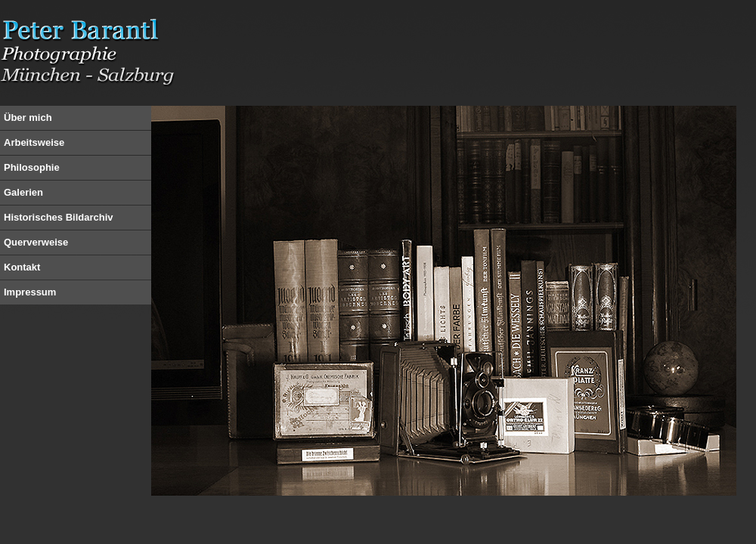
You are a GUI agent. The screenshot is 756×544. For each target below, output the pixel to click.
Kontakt (22, 267)
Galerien (23, 192)
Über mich (28, 117)
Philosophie (32, 167)
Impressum (30, 292)
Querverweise (36, 242)
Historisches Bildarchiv (59, 217)
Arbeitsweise (34, 142)
